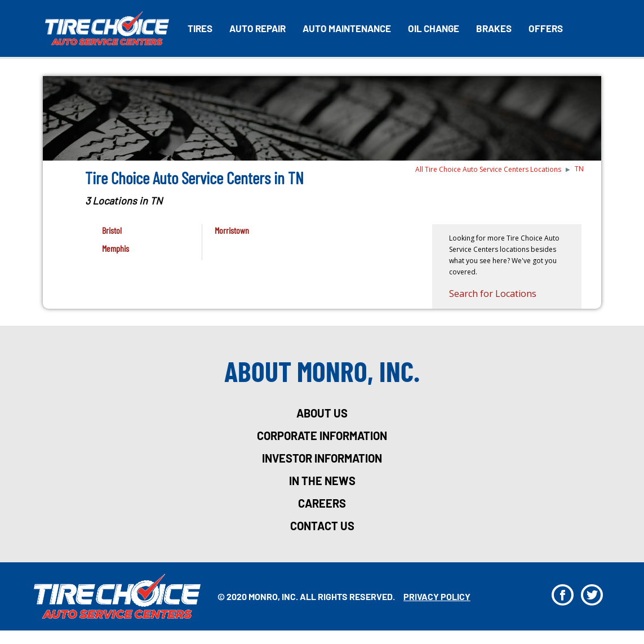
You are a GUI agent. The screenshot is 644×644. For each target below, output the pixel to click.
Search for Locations (493, 294)
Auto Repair (257, 28)
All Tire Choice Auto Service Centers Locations (488, 169)
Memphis (116, 248)
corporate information (322, 436)
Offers (546, 28)
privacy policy (437, 596)
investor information (322, 458)
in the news (322, 481)
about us (322, 413)
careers (322, 503)
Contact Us (322, 526)
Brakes (494, 28)
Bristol (112, 230)
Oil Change (434, 28)
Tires (200, 28)
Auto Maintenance (347, 28)
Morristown (232, 230)
